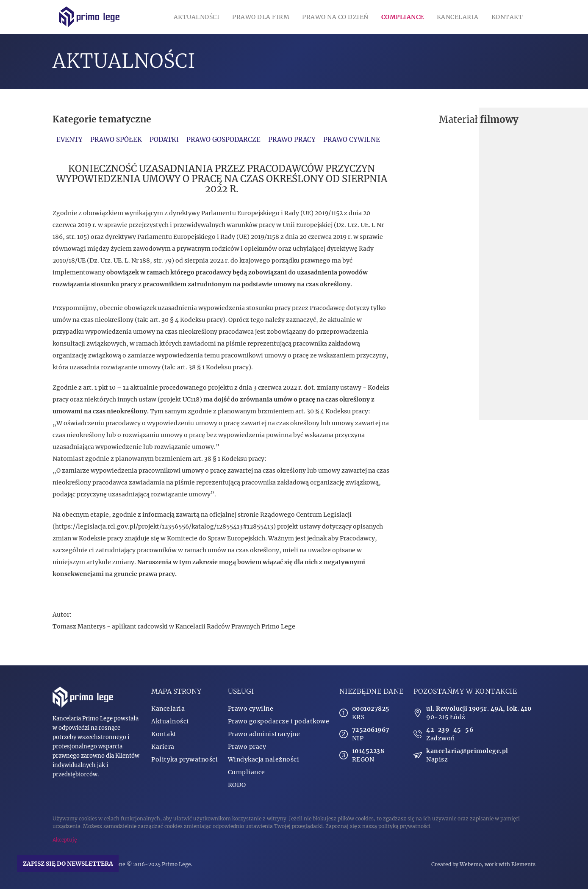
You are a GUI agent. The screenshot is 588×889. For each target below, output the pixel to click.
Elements (523, 864)
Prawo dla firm (261, 17)
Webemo (471, 864)
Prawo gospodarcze (223, 140)
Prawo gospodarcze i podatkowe (279, 721)
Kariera (163, 747)
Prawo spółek (116, 140)
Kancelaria (458, 17)
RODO (237, 785)
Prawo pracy (292, 140)
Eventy (69, 140)
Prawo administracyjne (264, 734)
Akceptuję (65, 840)
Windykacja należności (264, 759)
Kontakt (507, 17)
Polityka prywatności (184, 759)
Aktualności (197, 17)
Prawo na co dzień (335, 17)
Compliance (403, 17)
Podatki (164, 140)
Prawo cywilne (352, 140)
